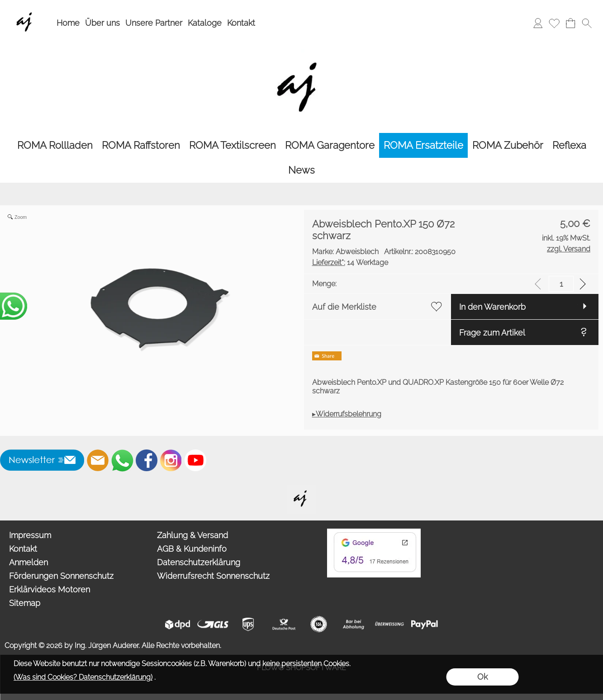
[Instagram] (171, 460)
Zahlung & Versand (192, 535)
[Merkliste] (554, 23)
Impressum (30, 535)
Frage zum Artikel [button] (492, 333)
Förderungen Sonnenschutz (61, 576)
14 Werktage (350, 262)
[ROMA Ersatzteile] (423, 145)
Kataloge (205, 23)
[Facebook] (147, 460)
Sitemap (25, 603)
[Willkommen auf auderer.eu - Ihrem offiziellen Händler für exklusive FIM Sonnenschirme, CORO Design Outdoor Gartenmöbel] (302, 488)
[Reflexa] (569, 145)
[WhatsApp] (122, 460)
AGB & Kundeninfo (192, 549)
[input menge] (561, 284)
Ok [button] (482, 677)
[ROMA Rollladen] (55, 145)
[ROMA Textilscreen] (233, 145)
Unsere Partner (154, 23)
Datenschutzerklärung (199, 562)
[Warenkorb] (570, 23)
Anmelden (28, 562)
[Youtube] (195, 460)
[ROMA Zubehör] (508, 145)
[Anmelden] (538, 23)
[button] (587, 23)
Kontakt (241, 23)
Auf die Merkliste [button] (344, 307)
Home (68, 23)
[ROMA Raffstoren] (141, 145)
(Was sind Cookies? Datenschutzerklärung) (83, 677)
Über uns (102, 23)
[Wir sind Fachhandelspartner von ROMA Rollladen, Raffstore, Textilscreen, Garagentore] (26, 9)
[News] (301, 170)
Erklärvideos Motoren (50, 589)
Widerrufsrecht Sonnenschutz (213, 576)
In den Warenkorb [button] (492, 307)
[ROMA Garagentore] (330, 145)
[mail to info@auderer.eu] (98, 460)
